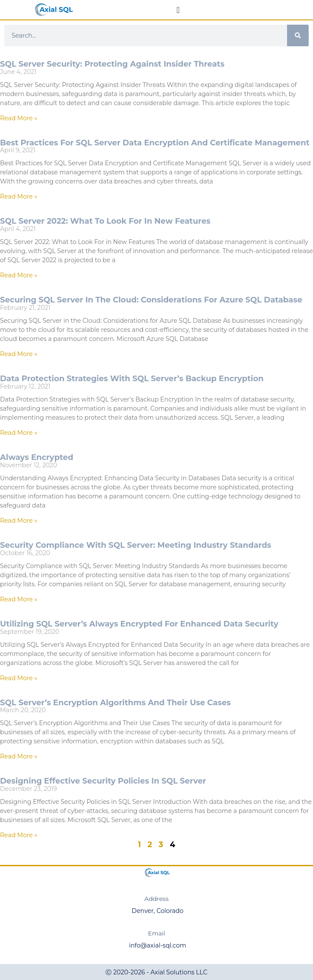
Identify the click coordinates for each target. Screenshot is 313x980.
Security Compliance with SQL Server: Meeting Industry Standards (136, 545)
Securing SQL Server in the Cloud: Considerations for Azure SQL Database (151, 300)
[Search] (298, 35)
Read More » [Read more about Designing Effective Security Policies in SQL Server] (19, 835)
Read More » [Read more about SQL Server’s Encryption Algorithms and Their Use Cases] (19, 756)
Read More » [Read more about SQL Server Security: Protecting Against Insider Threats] (19, 118)
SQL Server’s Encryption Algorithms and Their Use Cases (115, 703)
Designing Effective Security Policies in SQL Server (103, 781)
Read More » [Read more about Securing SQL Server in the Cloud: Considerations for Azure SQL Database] (19, 354)
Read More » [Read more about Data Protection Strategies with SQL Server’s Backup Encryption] (19, 433)
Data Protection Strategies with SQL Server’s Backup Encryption (132, 379)
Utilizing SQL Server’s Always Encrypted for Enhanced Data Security (139, 624)
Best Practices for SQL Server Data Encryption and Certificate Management (155, 143)
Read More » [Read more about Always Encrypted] (19, 521)
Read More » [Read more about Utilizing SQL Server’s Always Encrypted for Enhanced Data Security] (19, 678)
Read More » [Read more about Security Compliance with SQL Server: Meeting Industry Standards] (19, 599)
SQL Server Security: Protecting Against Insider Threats (112, 64)
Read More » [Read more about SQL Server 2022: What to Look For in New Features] (19, 275)
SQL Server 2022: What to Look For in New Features (105, 221)
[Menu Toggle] (178, 10)
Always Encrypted (37, 457)
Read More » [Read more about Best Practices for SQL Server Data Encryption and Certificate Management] (19, 196)
